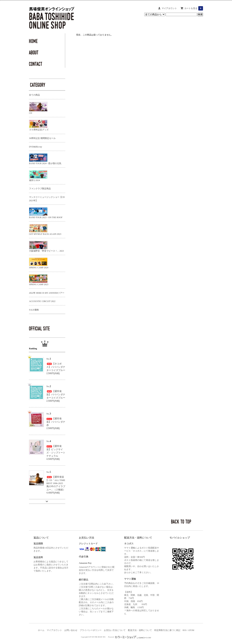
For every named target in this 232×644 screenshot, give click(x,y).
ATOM (191, 630)
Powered (130, 637)
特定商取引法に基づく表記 (167, 630)
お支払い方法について (115, 630)
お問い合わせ (71, 630)
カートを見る (194, 8)
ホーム (41, 630)
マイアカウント (169, 8)
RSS (185, 630)
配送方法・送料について (140, 630)
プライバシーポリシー (91, 630)
